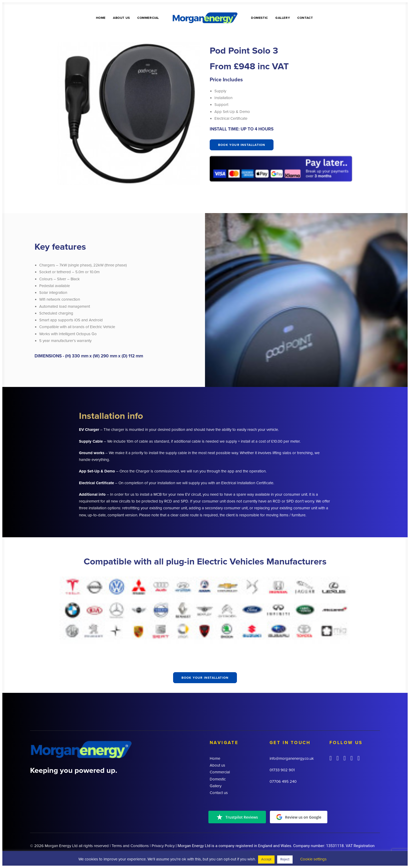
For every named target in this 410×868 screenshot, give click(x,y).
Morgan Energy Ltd (61, 846)
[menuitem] (101, 18)
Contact (305, 18)
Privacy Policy (163, 846)
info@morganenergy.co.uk (292, 758)
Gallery (283, 18)
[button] (331, 759)
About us (121, 18)
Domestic (260, 18)
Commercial (148, 18)
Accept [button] (266, 859)
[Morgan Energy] (205, 18)
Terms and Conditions (130, 846)
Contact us (219, 793)
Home (101, 18)
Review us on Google (299, 817)
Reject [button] (285, 859)
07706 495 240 (283, 781)
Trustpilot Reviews (237, 817)
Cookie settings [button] (313, 859)
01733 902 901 (282, 770)
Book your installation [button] (242, 145)
